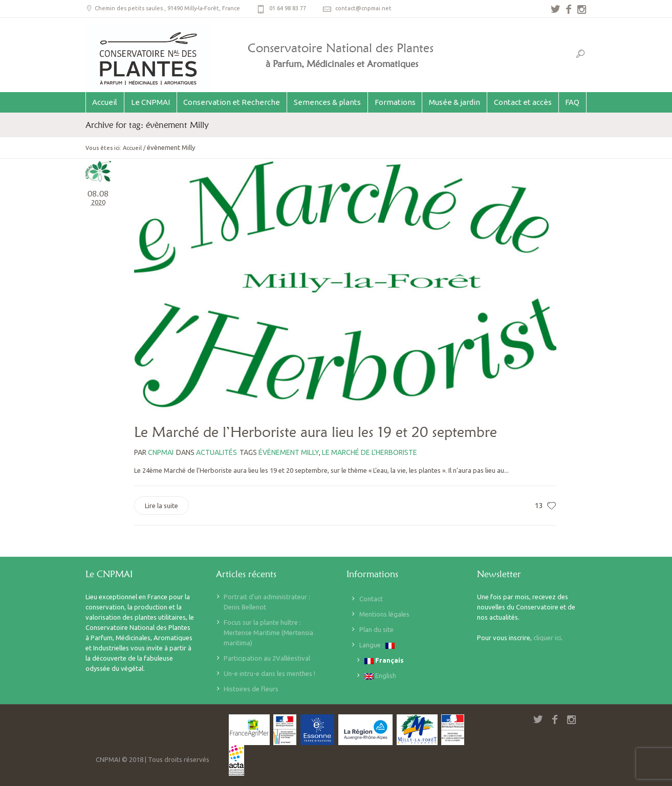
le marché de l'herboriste (370, 452)
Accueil (132, 148)
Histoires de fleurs (251, 689)
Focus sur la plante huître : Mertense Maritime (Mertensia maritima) (268, 632)
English (380, 676)
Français (384, 660)
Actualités (216, 452)
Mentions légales (384, 614)
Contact (371, 599)
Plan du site (376, 629)
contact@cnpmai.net (363, 8)
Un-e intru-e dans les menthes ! (269, 673)
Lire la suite (161, 506)
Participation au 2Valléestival (267, 658)
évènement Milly (289, 452)
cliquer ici (547, 638)
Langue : (377, 645)
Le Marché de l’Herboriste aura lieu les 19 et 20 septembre (316, 432)
